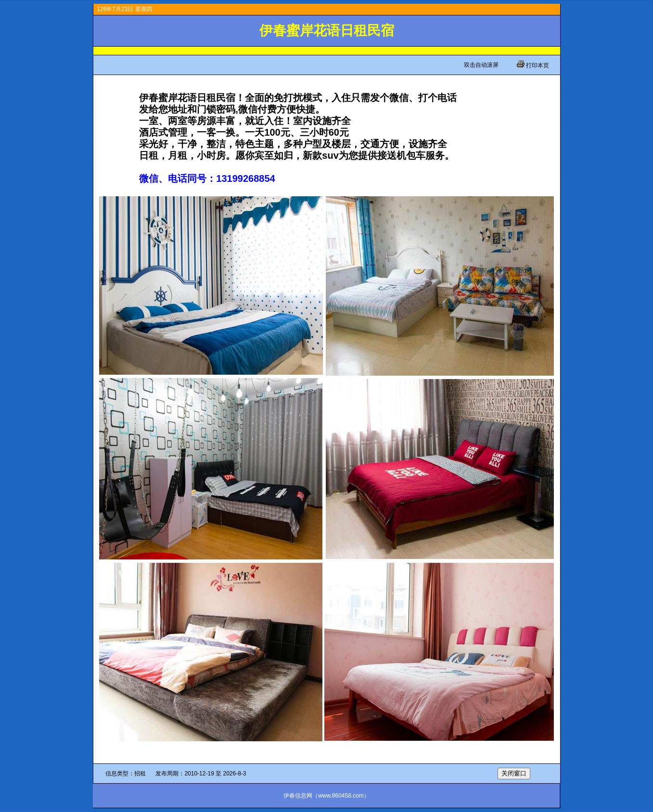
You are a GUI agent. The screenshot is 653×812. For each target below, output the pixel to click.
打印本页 (537, 65)
